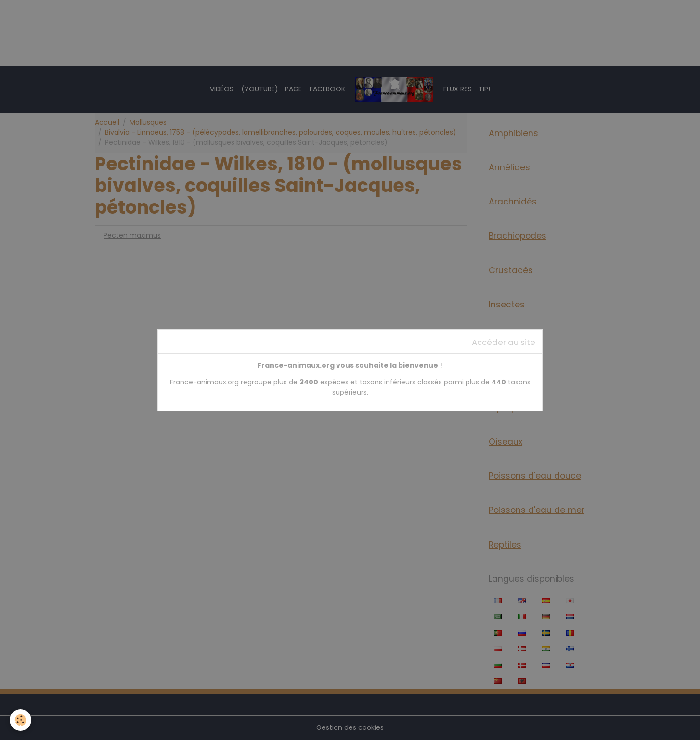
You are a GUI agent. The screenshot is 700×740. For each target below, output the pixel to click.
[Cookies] (20, 720)
